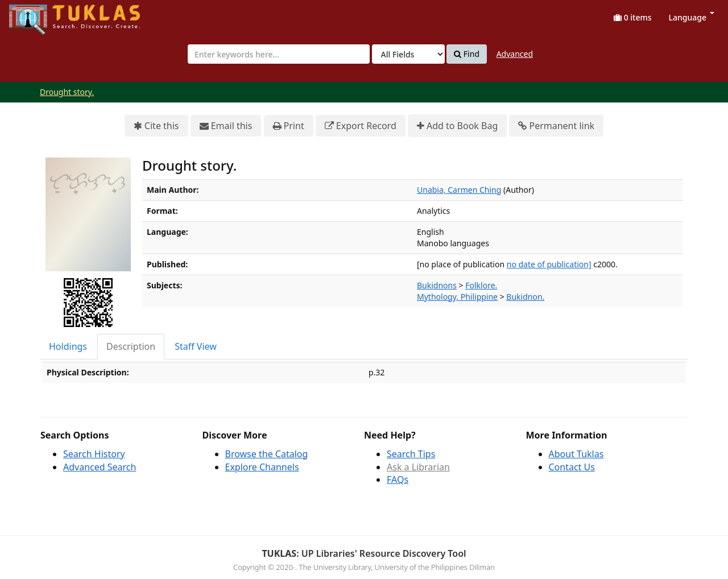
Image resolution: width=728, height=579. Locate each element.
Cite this (156, 126)
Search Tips (411, 454)
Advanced (515, 54)
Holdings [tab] (68, 346)
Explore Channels (262, 467)
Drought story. (67, 92)
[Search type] (408, 54)
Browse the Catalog (267, 454)
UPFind (37, 15)
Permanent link (556, 126)
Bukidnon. (525, 297)
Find (467, 54)
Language (692, 17)
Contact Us (572, 467)
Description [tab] (131, 346)
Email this (226, 126)
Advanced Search (100, 467)
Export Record (361, 126)
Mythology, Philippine (457, 297)
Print (289, 126)
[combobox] (279, 54)
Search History (94, 454)
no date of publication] (549, 264)
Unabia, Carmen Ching (459, 190)
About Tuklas (576, 454)
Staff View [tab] (196, 346)
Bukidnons (437, 285)
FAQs (398, 479)
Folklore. (481, 285)
